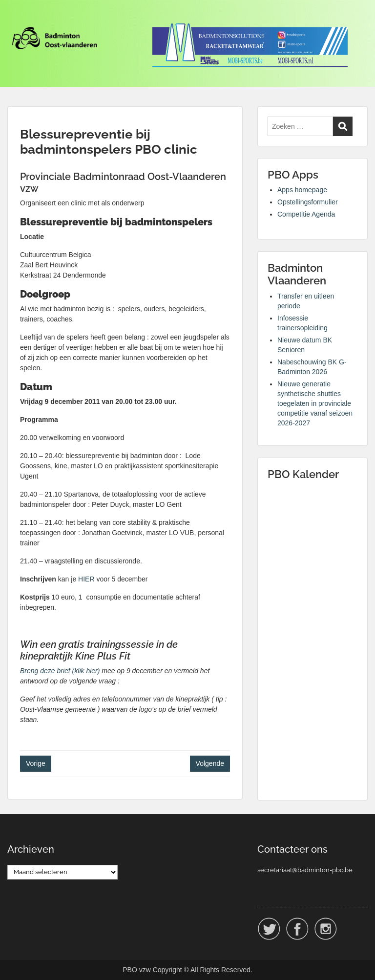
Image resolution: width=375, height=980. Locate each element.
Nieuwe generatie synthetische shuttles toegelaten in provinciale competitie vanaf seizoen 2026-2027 (315, 403)
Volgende (210, 763)
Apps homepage (302, 190)
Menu (18, 17)
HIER (86, 579)
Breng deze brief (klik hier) (61, 671)
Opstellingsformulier (308, 202)
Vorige (36, 763)
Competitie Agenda (306, 214)
